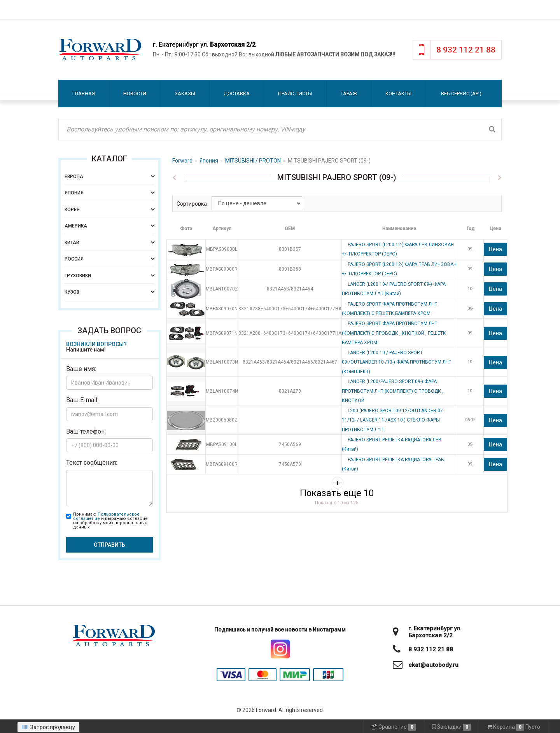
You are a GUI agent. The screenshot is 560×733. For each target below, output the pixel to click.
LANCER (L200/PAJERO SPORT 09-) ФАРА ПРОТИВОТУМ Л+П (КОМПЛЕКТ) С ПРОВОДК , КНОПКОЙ (393, 391)
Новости (135, 94)
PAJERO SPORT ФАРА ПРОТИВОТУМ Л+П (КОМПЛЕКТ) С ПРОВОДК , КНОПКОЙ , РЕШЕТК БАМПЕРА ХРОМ (394, 333)
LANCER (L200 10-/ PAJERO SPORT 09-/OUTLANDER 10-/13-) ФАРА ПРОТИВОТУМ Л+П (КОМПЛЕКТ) (397, 362)
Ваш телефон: (86, 431)
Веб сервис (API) (461, 94)
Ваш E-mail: (82, 400)
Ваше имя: (81, 369)
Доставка (237, 94)
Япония (209, 161)
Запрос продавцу (48, 727)
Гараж (349, 94)
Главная (84, 94)
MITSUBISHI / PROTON (253, 161)
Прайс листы (295, 94)
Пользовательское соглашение (106, 516)
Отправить (109, 545)
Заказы (185, 94)
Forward (182, 161)
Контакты (398, 94)
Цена (495, 249)
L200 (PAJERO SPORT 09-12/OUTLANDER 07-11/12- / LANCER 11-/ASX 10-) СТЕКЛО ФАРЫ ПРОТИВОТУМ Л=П (393, 420)
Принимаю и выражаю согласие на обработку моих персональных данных (110, 521)
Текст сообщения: (92, 463)
